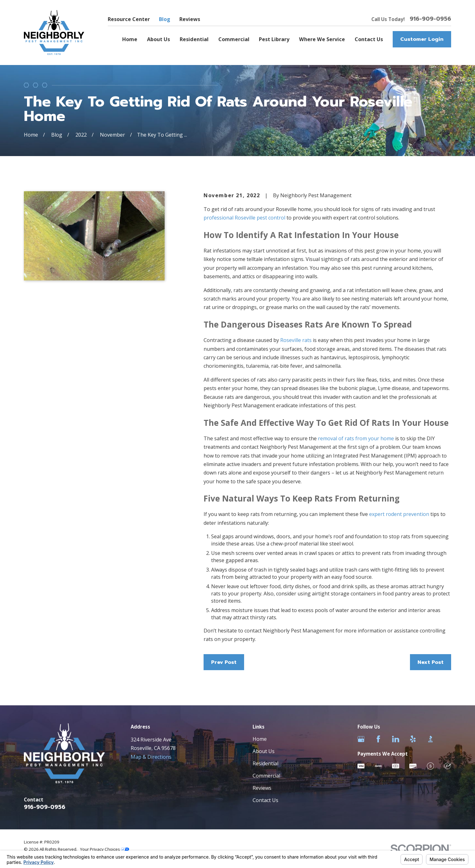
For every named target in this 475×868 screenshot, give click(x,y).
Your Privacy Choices (105, 849)
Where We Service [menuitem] (322, 39)
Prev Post (224, 662)
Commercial (266, 776)
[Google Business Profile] (361, 739)
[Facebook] (378, 739)
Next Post (431, 662)
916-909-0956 (430, 19)
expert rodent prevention (399, 514)
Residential (265, 763)
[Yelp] (413, 739)
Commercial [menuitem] (234, 39)
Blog (165, 19)
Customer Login (422, 39)
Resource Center (129, 19)
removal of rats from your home (356, 438)
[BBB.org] (431, 739)
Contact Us (265, 800)
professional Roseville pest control (244, 218)
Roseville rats (296, 340)
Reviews (190, 19)
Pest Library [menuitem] (274, 39)
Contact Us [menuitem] (369, 39)
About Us (264, 751)
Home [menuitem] (130, 39)
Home (260, 739)
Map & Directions (151, 757)
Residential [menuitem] (194, 39)
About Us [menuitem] (158, 39)
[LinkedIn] (396, 739)
